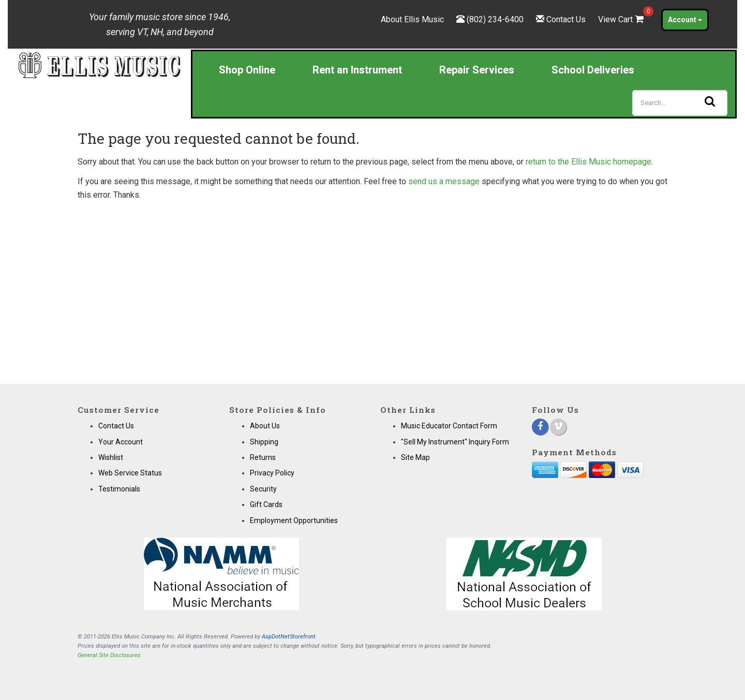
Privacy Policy (272, 473)
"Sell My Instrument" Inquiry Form (455, 442)
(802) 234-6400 (495, 19)
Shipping (264, 442)
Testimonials (119, 489)
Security (263, 489)
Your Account (121, 442)
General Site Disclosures (109, 655)
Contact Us (566, 19)
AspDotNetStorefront (289, 637)
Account (685, 20)
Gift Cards (266, 504)
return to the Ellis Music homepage (588, 162)
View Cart (622, 19)
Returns (263, 457)
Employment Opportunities (294, 520)
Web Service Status (130, 473)
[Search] (680, 103)
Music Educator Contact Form (449, 426)
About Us (265, 426)
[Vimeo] (558, 427)
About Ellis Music (412, 19)
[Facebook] (540, 427)
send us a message (444, 181)
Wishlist (111, 457)
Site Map (415, 457)
